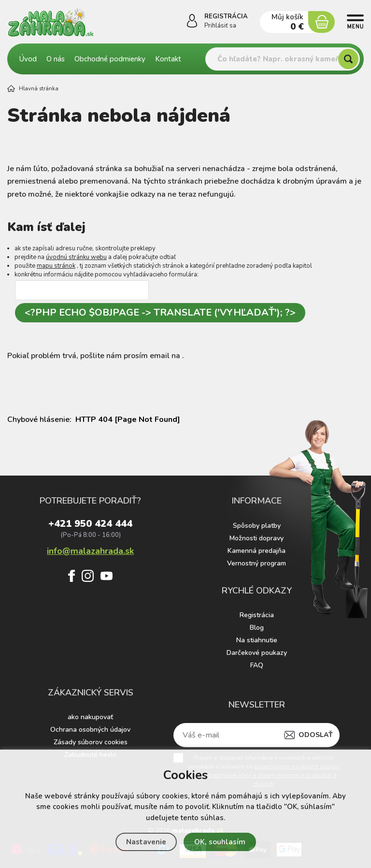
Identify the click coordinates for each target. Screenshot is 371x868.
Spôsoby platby (257, 526)
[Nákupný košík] (321, 22)
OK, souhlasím (220, 842)
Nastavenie (146, 842)
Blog (257, 628)
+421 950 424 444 (90, 525)
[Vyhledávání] (283, 59)
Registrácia (257, 615)
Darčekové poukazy (257, 653)
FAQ (257, 665)
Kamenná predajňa (257, 551)
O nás (56, 59)
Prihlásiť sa (220, 26)
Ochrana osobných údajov (90, 730)
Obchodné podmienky (110, 59)
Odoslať (316, 735)
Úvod (28, 59)
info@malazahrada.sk (90, 550)
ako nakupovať (90, 717)
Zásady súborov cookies (91, 742)
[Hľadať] (348, 59)
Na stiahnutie (257, 640)
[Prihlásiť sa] (192, 23)
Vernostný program (257, 563)
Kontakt (168, 59)
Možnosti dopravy (257, 538)
